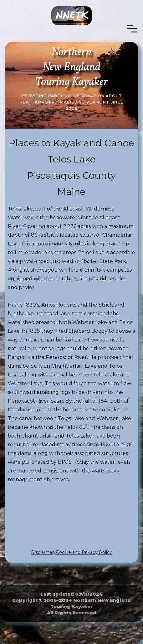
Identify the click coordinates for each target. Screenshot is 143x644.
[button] (132, 29)
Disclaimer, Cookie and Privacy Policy (71, 552)
